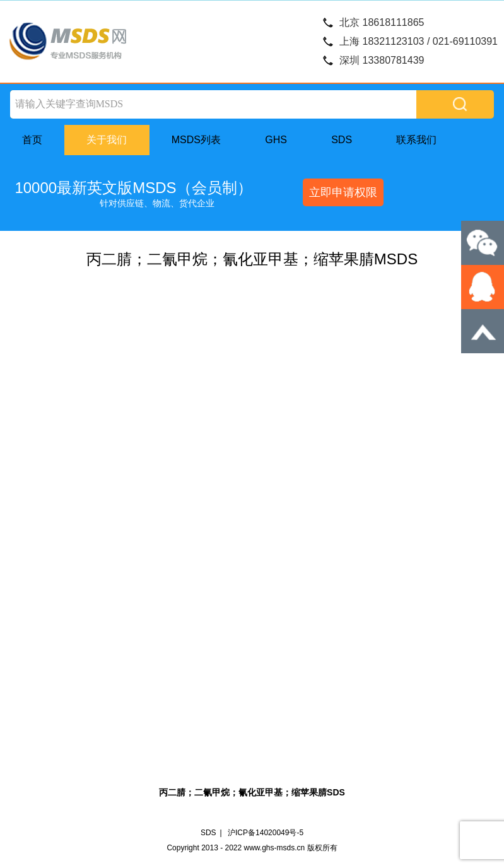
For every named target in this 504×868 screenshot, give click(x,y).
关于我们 (107, 140)
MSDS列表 (196, 140)
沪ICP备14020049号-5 (266, 833)
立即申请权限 (343, 192)
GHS (276, 140)
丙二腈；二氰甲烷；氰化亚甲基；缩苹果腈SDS (252, 792)
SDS (342, 140)
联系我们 (416, 140)
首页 (32, 140)
